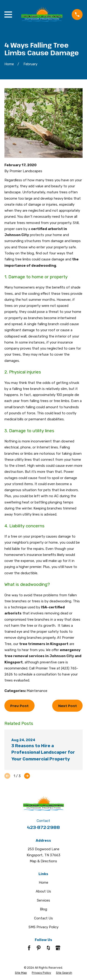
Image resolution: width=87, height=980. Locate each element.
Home (43, 883)
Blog (43, 909)
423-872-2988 (43, 827)
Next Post (68, 706)
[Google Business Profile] (58, 948)
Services (43, 900)
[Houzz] (48, 948)
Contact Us (43, 918)
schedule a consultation (37, 674)
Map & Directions (43, 861)
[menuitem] (21, 973)
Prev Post (19, 706)
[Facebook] (29, 948)
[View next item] (27, 776)
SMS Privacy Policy (43, 927)
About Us (43, 891)
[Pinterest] (39, 948)
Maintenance (37, 691)
